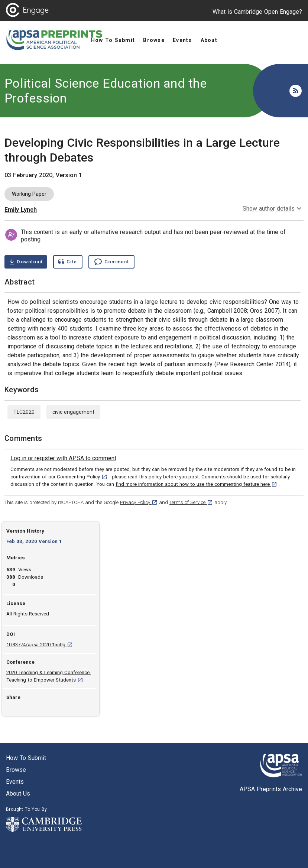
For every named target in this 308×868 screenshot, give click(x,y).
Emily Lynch (21, 210)
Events (15, 782)
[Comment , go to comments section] (111, 262)
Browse (16, 770)
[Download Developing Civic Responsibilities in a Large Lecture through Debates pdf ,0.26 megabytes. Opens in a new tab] (26, 262)
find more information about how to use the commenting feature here (196, 484)
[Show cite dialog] (68, 262)
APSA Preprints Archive (271, 789)
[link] (63, 458)
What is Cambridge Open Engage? (257, 12)
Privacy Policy (139, 502)
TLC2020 (24, 412)
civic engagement (73, 412)
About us (18, 794)
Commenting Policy (82, 477)
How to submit (26, 758)
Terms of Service (191, 502)
